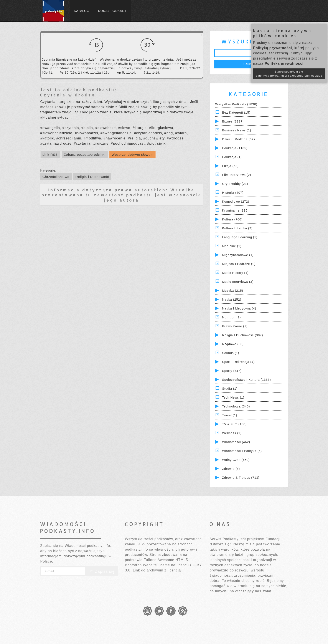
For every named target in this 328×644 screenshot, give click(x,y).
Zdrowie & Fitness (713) (241, 478)
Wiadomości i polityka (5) (242, 451)
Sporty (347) (232, 371)
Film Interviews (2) (237, 175)
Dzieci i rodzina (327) (239, 139)
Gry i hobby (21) (235, 184)
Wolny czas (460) (236, 460)
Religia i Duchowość (92, 177)
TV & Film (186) (234, 424)
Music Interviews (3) (238, 282)
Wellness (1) (232, 433)
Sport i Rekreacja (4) (238, 362)
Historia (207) (233, 193)
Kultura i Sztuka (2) (237, 228)
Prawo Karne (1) (235, 326)
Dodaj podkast (112, 11)
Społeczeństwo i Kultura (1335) (246, 380)
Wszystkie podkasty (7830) (236, 104)
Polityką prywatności (273, 48)
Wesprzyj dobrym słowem (133, 155)
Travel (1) (230, 415)
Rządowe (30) (233, 344)
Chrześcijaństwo (56, 177)
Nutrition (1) (231, 317)
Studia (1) (230, 389)
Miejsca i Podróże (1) (239, 264)
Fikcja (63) (230, 166)
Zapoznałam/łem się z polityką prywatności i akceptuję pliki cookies (289, 74)
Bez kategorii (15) (236, 113)
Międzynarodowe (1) (238, 255)
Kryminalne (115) (235, 210)
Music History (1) (235, 273)
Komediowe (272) (236, 202)
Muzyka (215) (233, 291)
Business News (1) (237, 130)
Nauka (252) (232, 300)
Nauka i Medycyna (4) (239, 308)
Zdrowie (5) (231, 469)
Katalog (82, 11)
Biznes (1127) (233, 121)
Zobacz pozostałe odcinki (85, 155)
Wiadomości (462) (236, 442)
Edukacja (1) (232, 157)
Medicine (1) (232, 246)
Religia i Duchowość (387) (242, 335)
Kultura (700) (232, 219)
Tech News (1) (233, 397)
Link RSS (50, 155)
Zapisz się (102, 571)
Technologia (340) (236, 406)
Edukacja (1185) (235, 148)
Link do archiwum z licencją (157, 570)
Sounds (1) (231, 353)
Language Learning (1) (240, 237)
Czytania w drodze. (69, 95)
